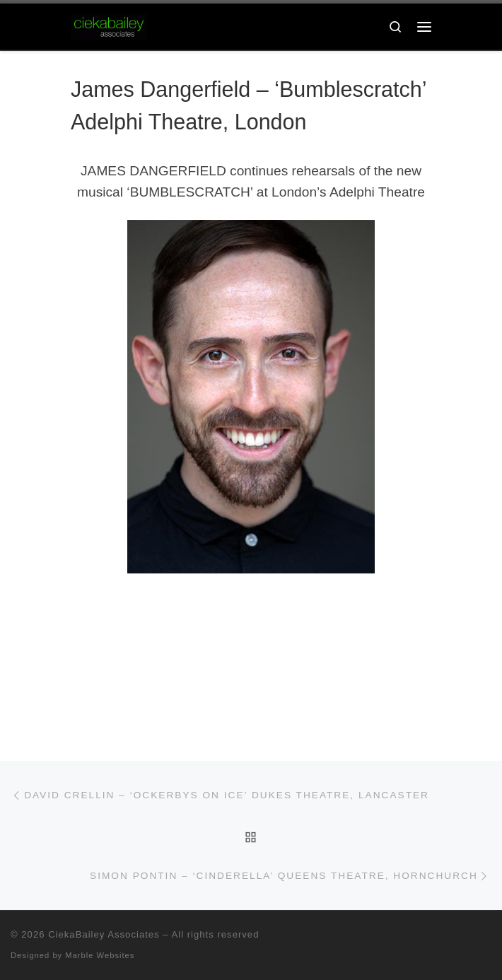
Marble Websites (100, 955)
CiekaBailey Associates (104, 934)
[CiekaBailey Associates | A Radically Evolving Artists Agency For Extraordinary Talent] (109, 26)
